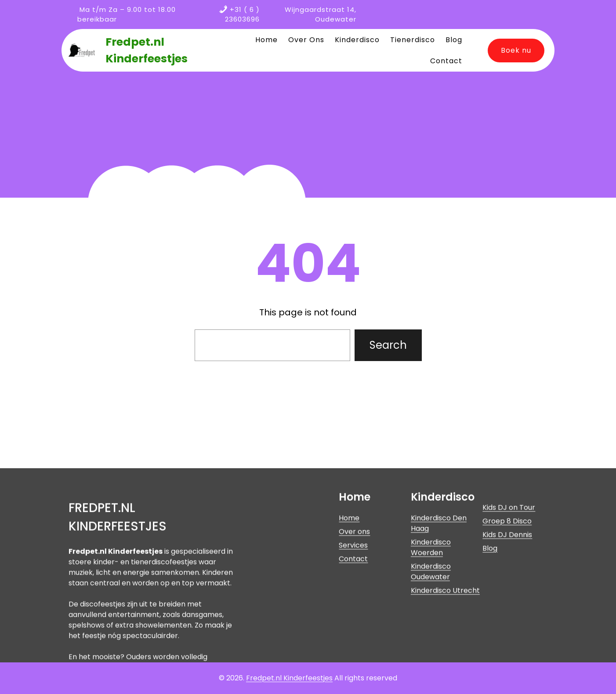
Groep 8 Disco (507, 570)
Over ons (354, 580)
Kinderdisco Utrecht (445, 639)
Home (349, 567)
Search (388, 345)
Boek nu (516, 50)
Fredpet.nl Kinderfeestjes (289, 678)
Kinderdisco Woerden (431, 596)
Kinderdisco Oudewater (431, 620)
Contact (353, 608)
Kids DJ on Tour (509, 556)
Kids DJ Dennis (507, 584)
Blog (490, 597)
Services (353, 594)
